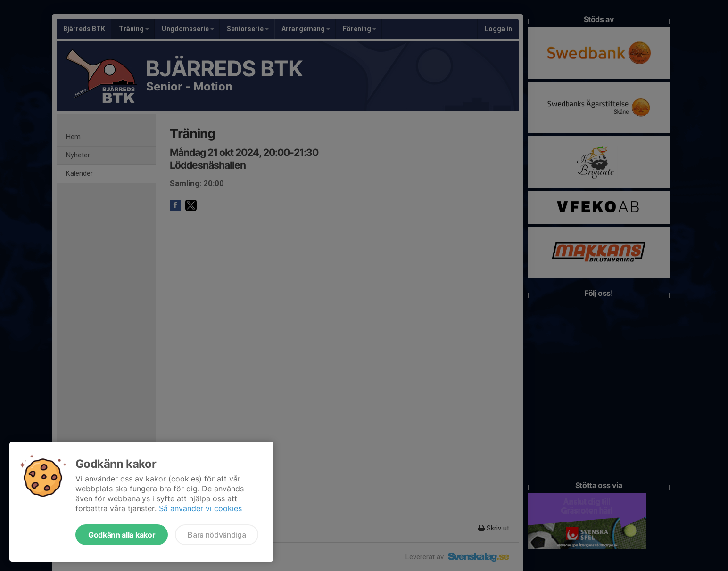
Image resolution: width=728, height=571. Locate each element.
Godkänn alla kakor (122, 535)
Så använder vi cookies (200, 508)
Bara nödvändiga (217, 535)
